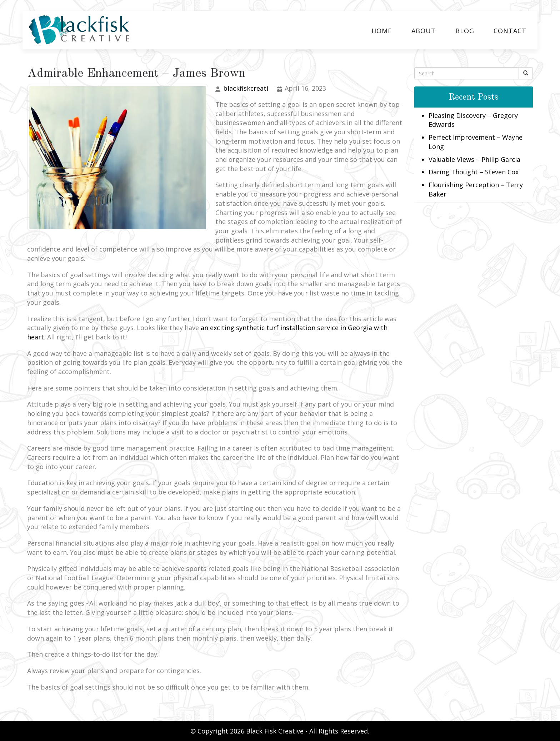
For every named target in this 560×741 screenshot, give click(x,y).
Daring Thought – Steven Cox (474, 172)
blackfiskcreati (246, 88)
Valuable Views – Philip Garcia (474, 159)
